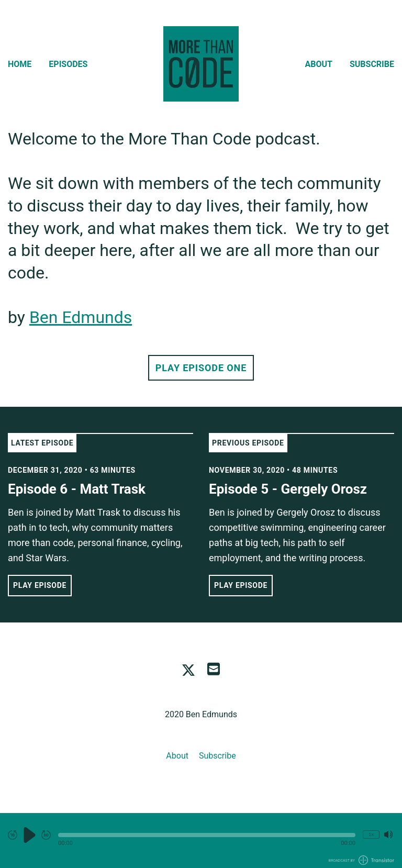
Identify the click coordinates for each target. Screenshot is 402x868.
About (319, 64)
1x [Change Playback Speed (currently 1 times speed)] (371, 834)
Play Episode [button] (40, 585)
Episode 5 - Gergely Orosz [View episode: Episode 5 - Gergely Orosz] (288, 489)
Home (20, 64)
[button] (207, 835)
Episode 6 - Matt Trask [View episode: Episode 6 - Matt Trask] (77, 489)
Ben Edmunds (81, 317)
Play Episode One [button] (201, 368)
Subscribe (372, 64)
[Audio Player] (201, 841)
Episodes (68, 64)
